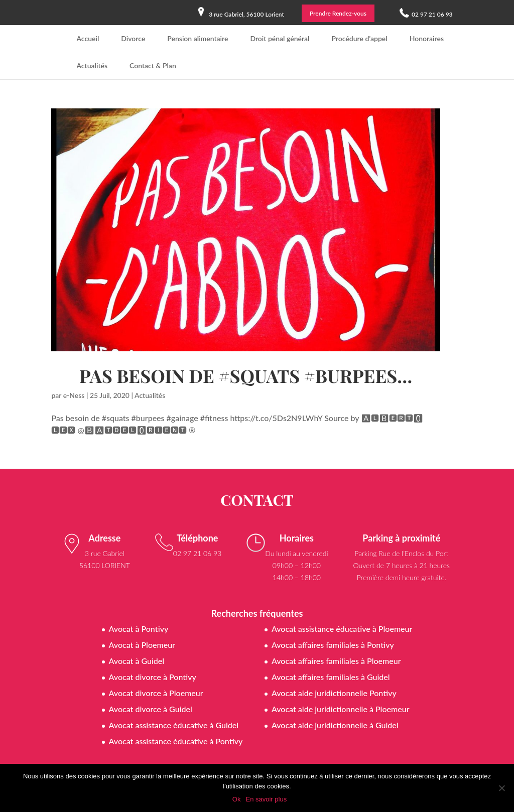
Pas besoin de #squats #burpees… (246, 375)
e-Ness (74, 395)
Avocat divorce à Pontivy (153, 677)
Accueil (88, 38)
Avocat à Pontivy (139, 629)
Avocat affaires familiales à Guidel (331, 677)
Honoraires (427, 38)
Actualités (92, 65)
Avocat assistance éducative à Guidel (174, 725)
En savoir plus (266, 799)
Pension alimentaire (198, 38)
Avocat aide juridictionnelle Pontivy (334, 693)
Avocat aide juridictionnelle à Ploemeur (341, 709)
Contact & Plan (153, 65)
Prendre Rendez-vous (338, 13)
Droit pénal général (280, 38)
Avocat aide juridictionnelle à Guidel (335, 725)
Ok (237, 799)
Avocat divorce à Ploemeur (156, 693)
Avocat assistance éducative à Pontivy (176, 741)
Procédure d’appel (359, 38)
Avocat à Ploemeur (142, 645)
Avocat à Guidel (137, 661)
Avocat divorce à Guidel (151, 709)
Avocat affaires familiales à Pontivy (333, 645)
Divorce (133, 38)
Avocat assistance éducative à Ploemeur (342, 629)
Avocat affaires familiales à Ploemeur (336, 661)
